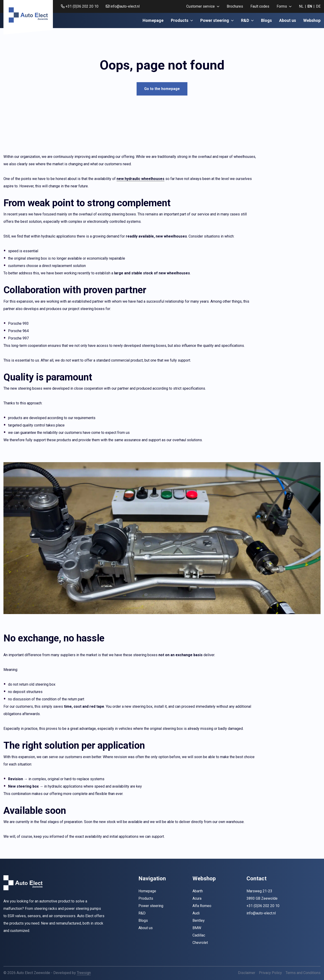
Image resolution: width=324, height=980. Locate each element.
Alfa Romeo (202, 906)
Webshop (312, 20)
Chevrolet (200, 943)
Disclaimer (247, 973)
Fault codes (260, 6)
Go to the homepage (162, 89)
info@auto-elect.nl (123, 6)
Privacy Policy (270, 973)
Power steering (217, 20)
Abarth (198, 891)
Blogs (266, 20)
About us (288, 20)
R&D (247, 20)
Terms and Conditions (303, 973)
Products (182, 20)
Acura (197, 898)
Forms (284, 6)
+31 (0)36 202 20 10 (80, 6)
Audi (196, 913)
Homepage (153, 20)
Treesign (84, 973)
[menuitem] (203, 6)
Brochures (235, 6)
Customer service (203, 6)
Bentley (199, 921)
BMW (197, 928)
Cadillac (199, 935)
